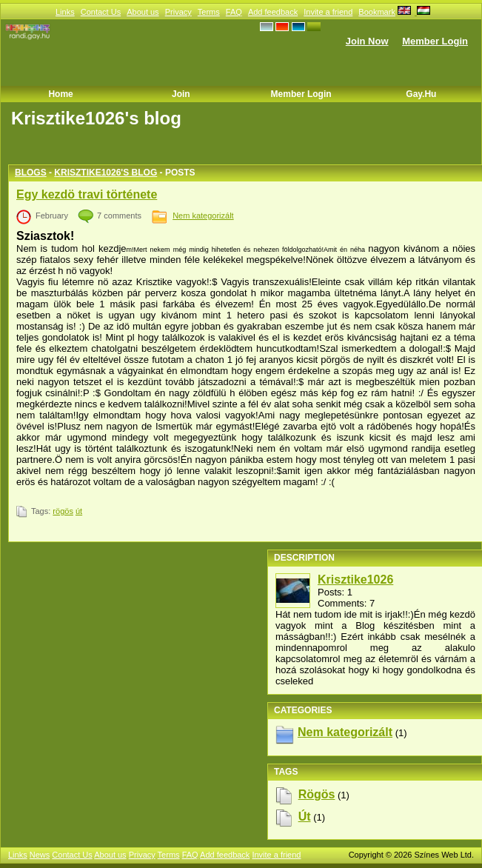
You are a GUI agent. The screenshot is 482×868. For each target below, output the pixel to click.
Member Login (435, 41)
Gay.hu (421, 94)
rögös (63, 511)
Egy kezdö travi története (87, 194)
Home (60, 94)
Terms (209, 12)
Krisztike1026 (355, 580)
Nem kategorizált (203, 216)
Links (65, 12)
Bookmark (377, 12)
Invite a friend (328, 12)
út (79, 511)
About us (143, 12)
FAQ (234, 12)
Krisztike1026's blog (106, 173)
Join (181, 94)
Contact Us (101, 12)
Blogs (31, 173)
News (40, 855)
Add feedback (273, 12)
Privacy (178, 12)
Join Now (367, 41)
